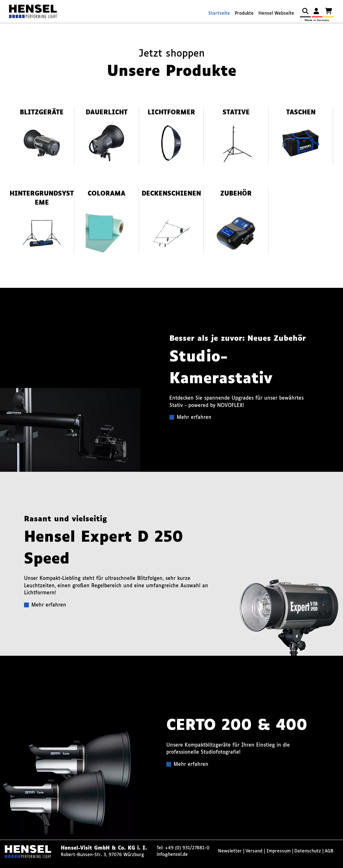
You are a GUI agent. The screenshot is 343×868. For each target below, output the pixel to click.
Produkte (244, 13)
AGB (329, 851)
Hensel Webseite (276, 13)
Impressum (279, 851)
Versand (254, 851)
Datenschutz (308, 851)
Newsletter (230, 851)
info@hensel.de (172, 855)
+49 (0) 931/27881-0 (187, 848)
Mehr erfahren (194, 418)
